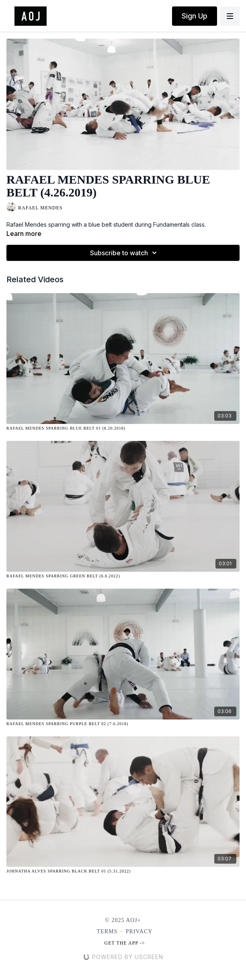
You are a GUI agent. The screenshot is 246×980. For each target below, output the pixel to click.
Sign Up (195, 16)
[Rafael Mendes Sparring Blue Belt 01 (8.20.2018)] (123, 428)
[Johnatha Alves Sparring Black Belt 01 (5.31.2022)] (123, 871)
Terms (107, 931)
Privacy (139, 931)
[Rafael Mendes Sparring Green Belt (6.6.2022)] (123, 576)
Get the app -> (125, 943)
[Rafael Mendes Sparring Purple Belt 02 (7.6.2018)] (123, 724)
